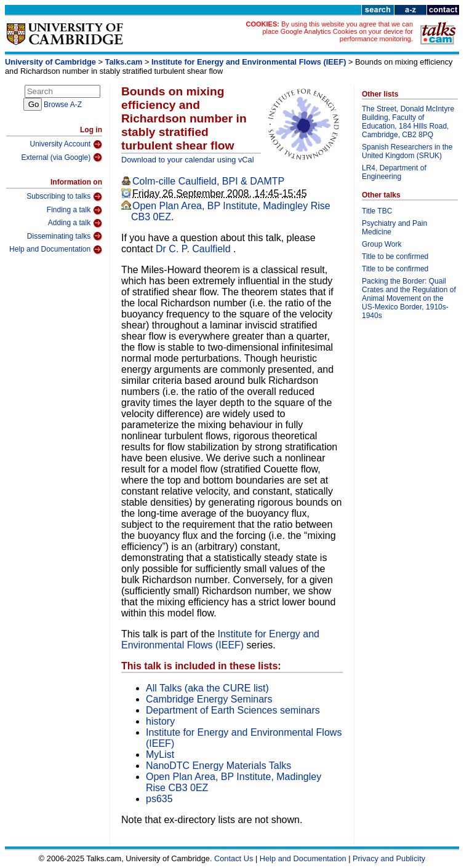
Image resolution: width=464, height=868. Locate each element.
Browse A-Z (63, 105)
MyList (160, 755)
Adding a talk (75, 223)
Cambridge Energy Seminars (209, 699)
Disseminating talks (65, 236)
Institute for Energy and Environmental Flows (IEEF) (249, 62)
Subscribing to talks (64, 197)
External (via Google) (62, 157)
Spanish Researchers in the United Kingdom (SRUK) (407, 151)
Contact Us (234, 858)
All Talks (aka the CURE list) (207, 688)
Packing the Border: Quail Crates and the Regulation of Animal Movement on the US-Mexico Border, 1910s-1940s (409, 298)
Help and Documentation (56, 250)
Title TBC (377, 211)
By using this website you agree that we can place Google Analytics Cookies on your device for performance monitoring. (338, 31)
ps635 (159, 799)
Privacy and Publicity (389, 858)
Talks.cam (124, 62)
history (160, 721)
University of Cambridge (50, 62)
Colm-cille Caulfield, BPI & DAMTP (208, 181)
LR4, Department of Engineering (394, 172)
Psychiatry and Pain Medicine (394, 228)
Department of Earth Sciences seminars (233, 710)
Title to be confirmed (395, 257)
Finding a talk (74, 210)
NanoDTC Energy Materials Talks (218, 766)
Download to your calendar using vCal (188, 160)
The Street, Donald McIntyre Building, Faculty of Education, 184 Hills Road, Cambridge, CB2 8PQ (408, 122)
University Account (66, 145)
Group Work (382, 244)
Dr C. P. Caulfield (194, 249)
